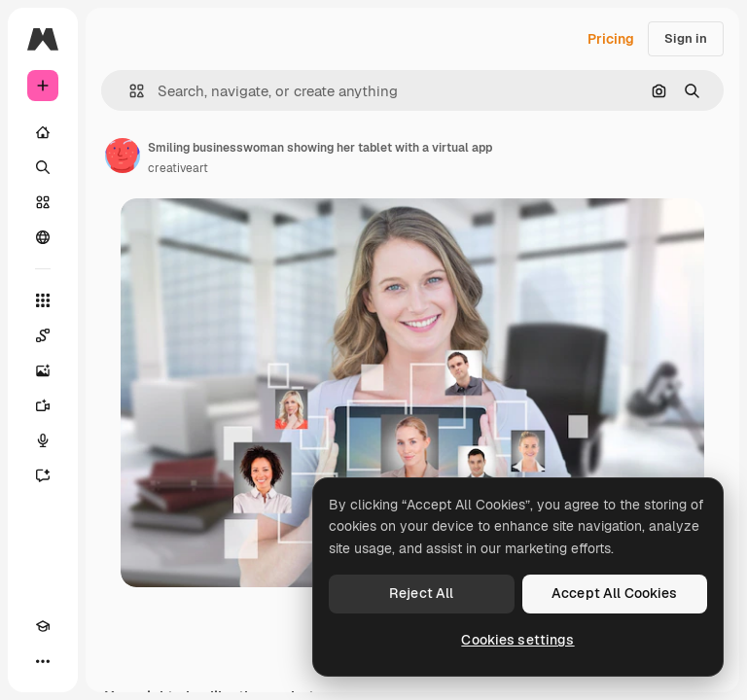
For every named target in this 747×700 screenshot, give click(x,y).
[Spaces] (43, 335)
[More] (43, 661)
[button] (129, 91)
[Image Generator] (43, 370)
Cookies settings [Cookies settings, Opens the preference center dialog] (517, 640)
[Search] (43, 167)
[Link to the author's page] (123, 156)
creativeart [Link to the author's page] (178, 168)
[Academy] (43, 626)
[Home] (43, 132)
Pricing (611, 39)
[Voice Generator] (43, 440)
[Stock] (43, 202)
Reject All (421, 593)
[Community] (43, 237)
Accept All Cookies (615, 593)
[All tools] (43, 300)
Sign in (686, 38)
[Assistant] (43, 475)
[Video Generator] (43, 405)
